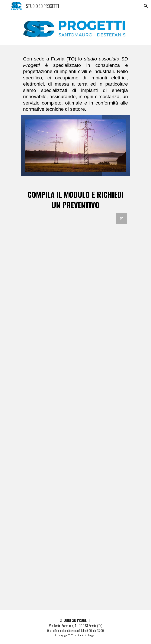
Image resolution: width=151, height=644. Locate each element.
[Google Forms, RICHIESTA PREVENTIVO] (75, 409)
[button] (5, 6)
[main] (75, 83)
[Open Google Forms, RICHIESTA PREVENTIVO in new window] (122, 219)
